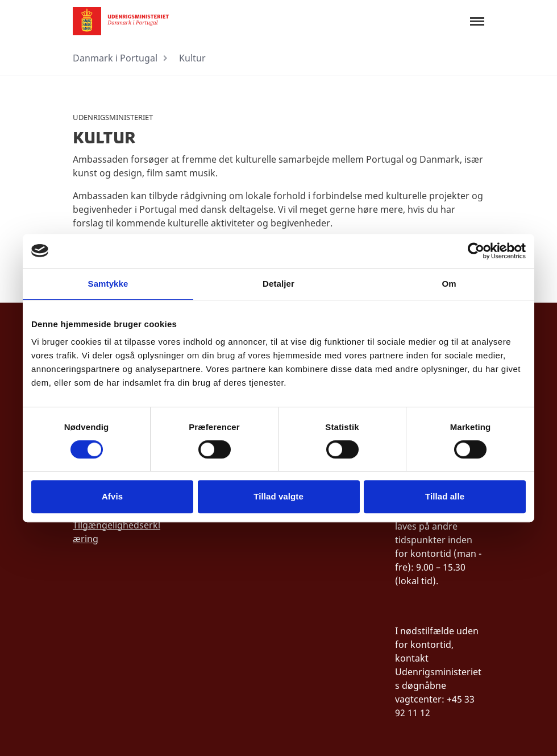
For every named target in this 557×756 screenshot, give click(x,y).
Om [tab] (449, 284)
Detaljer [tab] (278, 284)
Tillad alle (445, 496)
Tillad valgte (278, 496)
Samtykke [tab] (108, 284)
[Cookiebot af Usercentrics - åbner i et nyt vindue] (476, 251)
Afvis (112, 496)
